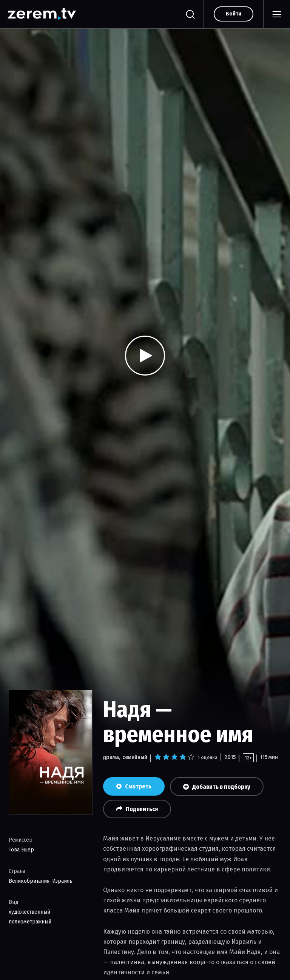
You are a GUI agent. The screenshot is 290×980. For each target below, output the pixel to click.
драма (111, 757)
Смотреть (134, 786)
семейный (135, 757)
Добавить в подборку (217, 787)
